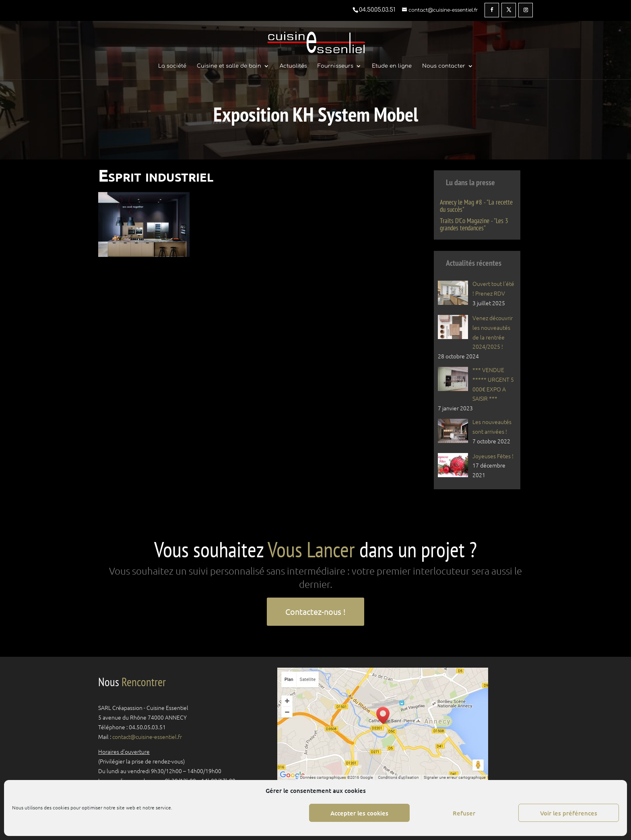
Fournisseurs (335, 66)
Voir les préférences (569, 813)
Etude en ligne (392, 66)
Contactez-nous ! (315, 611)
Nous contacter (444, 66)
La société (172, 66)
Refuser (464, 813)
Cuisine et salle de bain (229, 66)
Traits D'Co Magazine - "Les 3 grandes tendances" (474, 224)
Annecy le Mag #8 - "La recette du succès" (476, 206)
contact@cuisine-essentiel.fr (147, 737)
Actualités (293, 66)
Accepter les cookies (359, 813)
